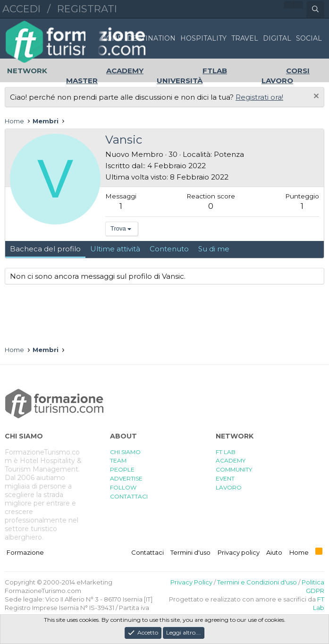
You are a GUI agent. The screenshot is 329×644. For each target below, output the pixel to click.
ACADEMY (231, 460)
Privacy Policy (191, 582)
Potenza (229, 154)
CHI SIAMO (125, 452)
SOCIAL (309, 38)
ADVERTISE (126, 478)
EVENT (225, 478)
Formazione (25, 552)
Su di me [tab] (214, 249)
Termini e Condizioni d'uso (257, 582)
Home (299, 552)
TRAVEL (245, 38)
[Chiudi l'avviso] (315, 97)
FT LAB (226, 452)
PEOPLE (122, 469)
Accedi (21, 9)
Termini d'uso (190, 552)
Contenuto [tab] (169, 249)
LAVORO (229, 487)
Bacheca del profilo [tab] (45, 249)
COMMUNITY (234, 469)
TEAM (118, 460)
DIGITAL (277, 38)
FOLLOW (123, 487)
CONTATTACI (129, 496)
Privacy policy (239, 552)
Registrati (87, 9)
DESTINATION (151, 38)
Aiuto (274, 552)
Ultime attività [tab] (115, 249)
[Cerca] (315, 9)
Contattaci (148, 552)
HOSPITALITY (203, 38)
